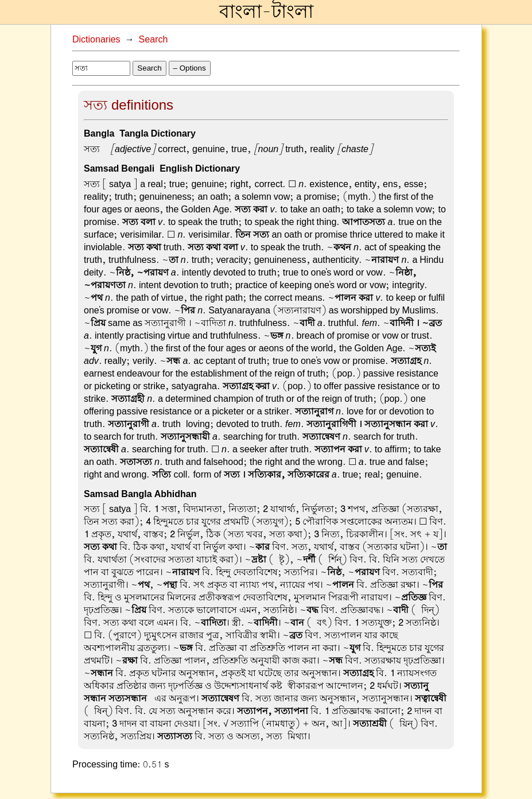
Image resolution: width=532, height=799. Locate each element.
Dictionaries (96, 40)
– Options (190, 68)
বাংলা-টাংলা (266, 12)
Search (154, 40)
